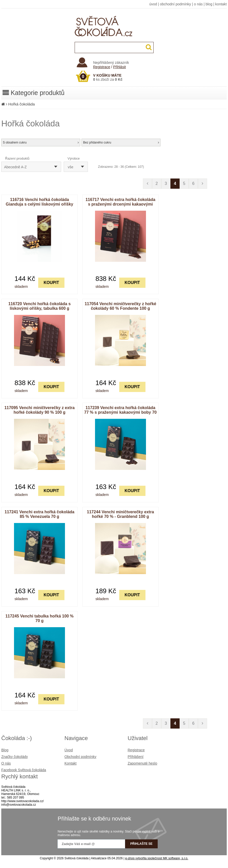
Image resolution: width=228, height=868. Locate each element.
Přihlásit (119, 67)
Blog (5, 750)
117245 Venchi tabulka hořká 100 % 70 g (39, 618)
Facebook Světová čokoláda (24, 770)
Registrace (102, 67)
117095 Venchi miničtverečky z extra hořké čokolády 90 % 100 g (39, 410)
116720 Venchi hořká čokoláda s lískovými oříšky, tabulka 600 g (40, 306)
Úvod (69, 750)
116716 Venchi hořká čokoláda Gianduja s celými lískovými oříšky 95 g (39, 204)
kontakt (221, 4)
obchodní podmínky (176, 4)
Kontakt (70, 763)
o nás (198, 4)
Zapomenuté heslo (142, 763)
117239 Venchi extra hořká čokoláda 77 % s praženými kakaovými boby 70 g (120, 412)
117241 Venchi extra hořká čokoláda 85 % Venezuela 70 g (39, 514)
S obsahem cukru (41, 142)
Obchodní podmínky (80, 757)
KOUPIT (51, 283)
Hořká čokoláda (21, 104)
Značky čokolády (15, 757)
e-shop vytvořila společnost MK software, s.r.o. (157, 858)
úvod (153, 4)
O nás (6, 763)
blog (209, 4)
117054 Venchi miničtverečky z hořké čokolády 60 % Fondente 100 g (120, 306)
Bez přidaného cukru (121, 142)
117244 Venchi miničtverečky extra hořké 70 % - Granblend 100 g (120, 514)
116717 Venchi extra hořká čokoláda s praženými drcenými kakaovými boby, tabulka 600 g (120, 204)
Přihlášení (136, 757)
